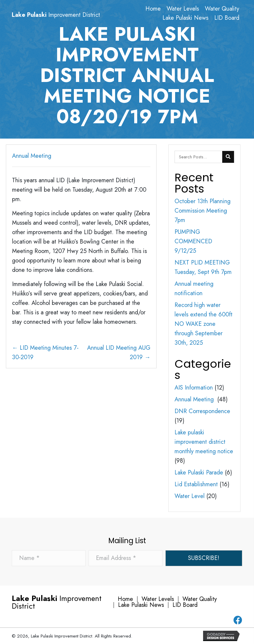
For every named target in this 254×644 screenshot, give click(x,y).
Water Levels (158, 599)
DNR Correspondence (202, 411)
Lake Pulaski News (141, 605)
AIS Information (194, 388)
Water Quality (200, 599)
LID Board (185, 605)
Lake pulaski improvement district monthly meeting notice (204, 442)
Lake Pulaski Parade (199, 473)
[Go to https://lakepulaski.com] (68, 15)
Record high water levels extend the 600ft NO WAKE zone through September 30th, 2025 (204, 324)
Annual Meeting (33, 156)
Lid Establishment (196, 484)
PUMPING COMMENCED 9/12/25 (193, 241)
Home (125, 599)
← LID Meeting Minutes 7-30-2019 (45, 353)
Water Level (190, 496)
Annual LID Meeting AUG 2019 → (119, 353)
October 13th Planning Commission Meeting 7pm (202, 211)
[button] (204, 558)
